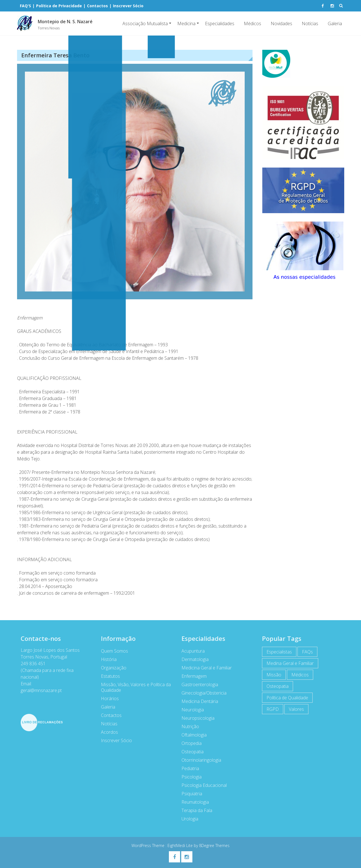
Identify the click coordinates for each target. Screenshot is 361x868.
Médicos (253, 23)
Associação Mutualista (145, 23)
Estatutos (107, 676)
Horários (107, 698)
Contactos (108, 715)
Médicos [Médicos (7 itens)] (297, 675)
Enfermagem (191, 676)
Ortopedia (188, 743)
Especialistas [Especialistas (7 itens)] (276, 652)
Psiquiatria (189, 794)
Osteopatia (189, 752)
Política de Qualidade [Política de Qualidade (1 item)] (284, 698)
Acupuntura (190, 651)
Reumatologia (192, 802)
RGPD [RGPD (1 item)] (270, 709)
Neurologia (190, 710)
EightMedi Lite (181, 845)
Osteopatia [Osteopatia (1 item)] (274, 686)
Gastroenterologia (197, 684)
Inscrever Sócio (113, 740)
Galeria (335, 23)
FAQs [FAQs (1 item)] (304, 652)
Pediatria (187, 768)
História (106, 659)
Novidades (281, 23)
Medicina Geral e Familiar (204, 668)
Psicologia (188, 777)
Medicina (186, 23)
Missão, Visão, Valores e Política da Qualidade (133, 687)
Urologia (187, 819)
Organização (111, 668)
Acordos (106, 732)
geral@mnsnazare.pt (38, 690)
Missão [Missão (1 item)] (271, 675)
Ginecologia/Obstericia (201, 693)
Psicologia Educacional (201, 785)
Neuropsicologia (195, 718)
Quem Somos (111, 651)
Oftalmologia (191, 735)
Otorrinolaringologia (198, 760)
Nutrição (187, 726)
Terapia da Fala (194, 810)
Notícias (310, 23)
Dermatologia (192, 659)
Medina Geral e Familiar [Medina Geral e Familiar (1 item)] (287, 663)
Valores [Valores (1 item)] (293, 709)
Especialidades (220, 23)
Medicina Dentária (197, 701)
